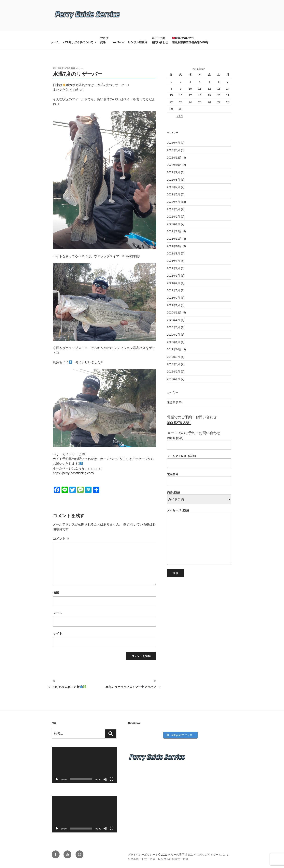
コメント (61, 539)
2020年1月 (174, 342)
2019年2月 (174, 372)
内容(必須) (199, 496)
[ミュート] (105, 779)
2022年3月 (174, 209)
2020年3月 (174, 327)
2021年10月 (174, 246)
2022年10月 (174, 165)
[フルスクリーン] (112, 779)
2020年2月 (174, 335)
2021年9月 (174, 253)
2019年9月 (174, 357)
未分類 (171, 402)
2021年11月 (174, 239)
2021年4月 (174, 283)
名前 (56, 592)
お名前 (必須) (199, 443)
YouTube (118, 42)
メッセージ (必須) (199, 537)
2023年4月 (174, 143)
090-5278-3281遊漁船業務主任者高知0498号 (190, 40)
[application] (84, 765)
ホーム (55, 42)
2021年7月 (174, 268)
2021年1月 (174, 305)
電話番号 (199, 479)
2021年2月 (174, 298)
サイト (58, 634)
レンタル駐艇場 (138, 42)
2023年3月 (174, 150)
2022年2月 (174, 217)
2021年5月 (174, 276)
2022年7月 (174, 187)
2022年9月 (174, 172)
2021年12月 (174, 231)
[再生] (57, 779)
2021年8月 (174, 261)
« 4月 (180, 116)
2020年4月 (174, 320)
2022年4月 (174, 202)
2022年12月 (174, 158)
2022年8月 (174, 180)
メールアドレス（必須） (199, 461)
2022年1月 (174, 224)
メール (58, 613)
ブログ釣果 (104, 40)
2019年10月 (174, 349)
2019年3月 (174, 364)
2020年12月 (174, 312)
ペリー (80, 68)
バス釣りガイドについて (80, 42)
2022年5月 (174, 194)
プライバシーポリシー (141, 855)
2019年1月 (174, 379)
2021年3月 (174, 290)
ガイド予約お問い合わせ (160, 40)
